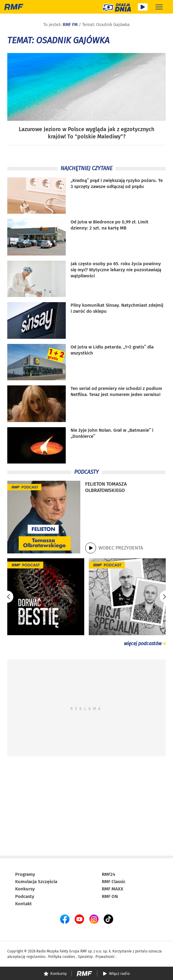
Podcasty (25, 896)
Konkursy (25, 889)
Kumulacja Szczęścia (36, 882)
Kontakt (23, 904)
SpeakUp (85, 957)
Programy (25, 874)
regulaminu (36, 957)
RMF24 (108, 874)
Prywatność (105, 957)
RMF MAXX (113, 889)
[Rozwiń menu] (159, 7)
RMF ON (110, 896)
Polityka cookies (62, 957)
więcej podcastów (143, 643)
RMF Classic (114, 882)
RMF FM (70, 25)
